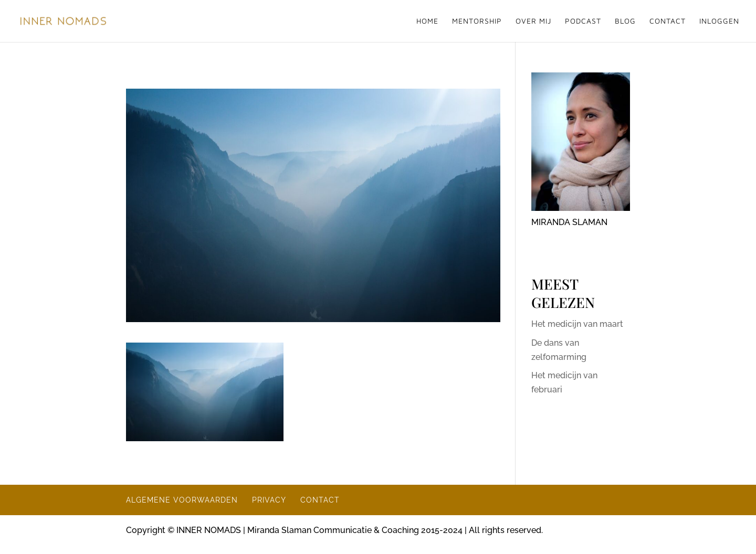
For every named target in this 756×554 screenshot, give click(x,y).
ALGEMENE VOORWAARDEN (182, 500)
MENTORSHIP (477, 21)
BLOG (625, 21)
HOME (427, 21)
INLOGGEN (719, 21)
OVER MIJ (533, 21)
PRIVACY (269, 500)
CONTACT (668, 21)
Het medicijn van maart (577, 324)
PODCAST (583, 21)
